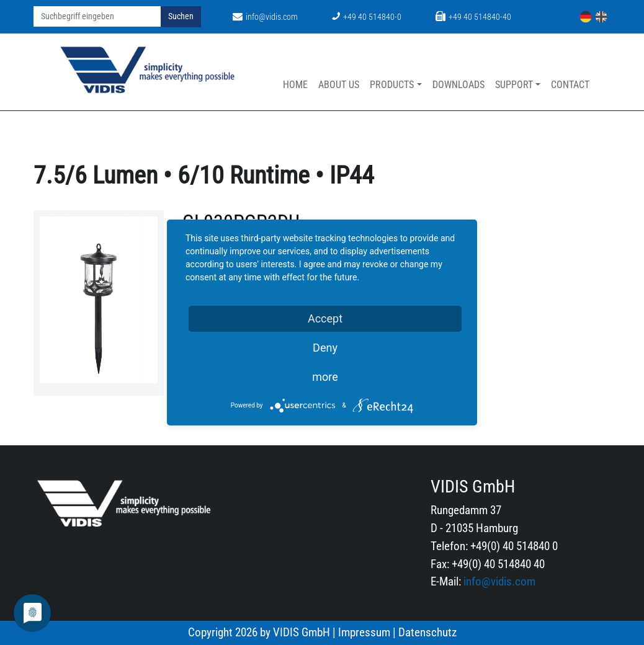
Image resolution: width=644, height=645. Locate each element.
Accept (325, 318)
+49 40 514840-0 (367, 17)
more (325, 377)
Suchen (181, 16)
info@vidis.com (265, 17)
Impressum (364, 632)
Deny (325, 348)
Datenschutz (427, 632)
